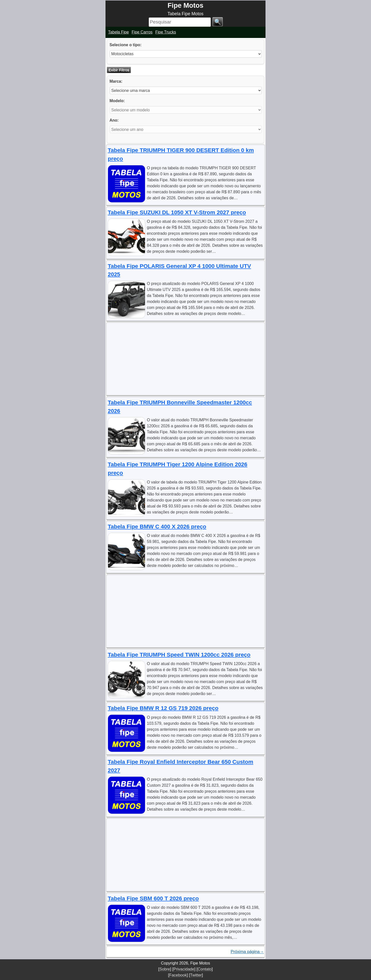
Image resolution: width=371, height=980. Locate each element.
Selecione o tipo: (125, 45)
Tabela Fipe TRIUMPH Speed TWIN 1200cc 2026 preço (179, 655)
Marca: (116, 81)
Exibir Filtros (119, 70)
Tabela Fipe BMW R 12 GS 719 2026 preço (163, 708)
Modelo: (117, 101)
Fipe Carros (142, 32)
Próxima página (247, 952)
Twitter (196, 975)
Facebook (178, 975)
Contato (204, 969)
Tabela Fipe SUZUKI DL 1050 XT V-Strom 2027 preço (177, 212)
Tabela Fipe (119, 32)
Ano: (114, 120)
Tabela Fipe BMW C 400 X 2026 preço (157, 527)
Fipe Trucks (166, 32)
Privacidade (184, 969)
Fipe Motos (185, 5)
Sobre (165, 969)
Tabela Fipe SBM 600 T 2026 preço (153, 898)
